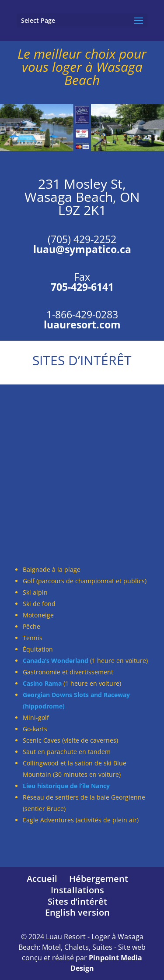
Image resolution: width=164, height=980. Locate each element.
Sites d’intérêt (77, 901)
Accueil (42, 879)
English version (77, 912)
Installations (77, 890)
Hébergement (99, 879)
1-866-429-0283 (82, 314)
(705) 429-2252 (82, 239)
